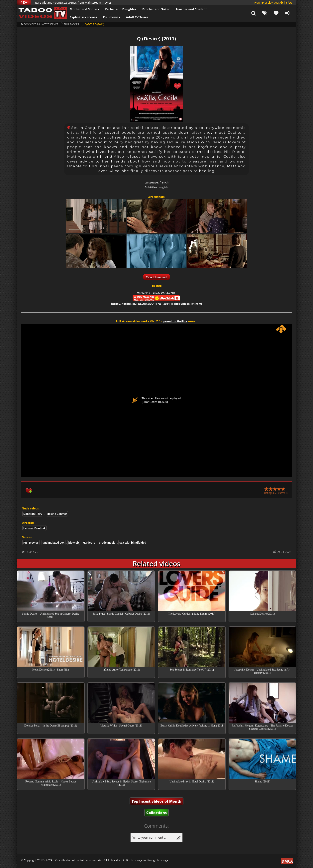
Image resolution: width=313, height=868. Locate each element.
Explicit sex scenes (83, 17)
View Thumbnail (156, 277)
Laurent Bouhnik (34, 528)
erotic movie (107, 543)
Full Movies (71, 24)
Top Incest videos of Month (156, 801)
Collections (157, 813)
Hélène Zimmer (57, 514)
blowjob (74, 543)
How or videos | (273, 2)
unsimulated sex (53, 543)
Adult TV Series (137, 17)
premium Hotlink (175, 321)
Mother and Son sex (84, 9)
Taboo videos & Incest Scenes (39, 24)
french (164, 182)
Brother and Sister (156, 9)
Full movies (112, 17)
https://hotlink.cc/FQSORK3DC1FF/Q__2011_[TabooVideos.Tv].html (156, 304)
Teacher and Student (191, 9)
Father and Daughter (121, 9)
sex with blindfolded (133, 543)
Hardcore (89, 543)
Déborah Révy (33, 514)
